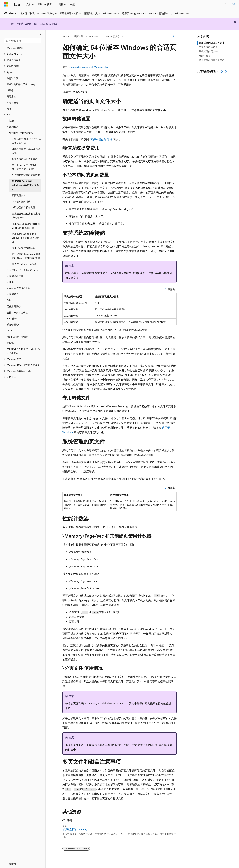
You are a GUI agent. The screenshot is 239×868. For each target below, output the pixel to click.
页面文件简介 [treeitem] (19, 195)
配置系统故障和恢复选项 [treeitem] (25, 159)
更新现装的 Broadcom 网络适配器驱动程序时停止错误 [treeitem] (26, 256)
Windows (93, 36)
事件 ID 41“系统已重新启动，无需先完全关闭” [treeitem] (25, 167)
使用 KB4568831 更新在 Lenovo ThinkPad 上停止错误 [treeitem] (26, 238)
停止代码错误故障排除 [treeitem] (24, 248)
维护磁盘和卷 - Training (75, 829)
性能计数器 (205, 56)
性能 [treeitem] (12, 121)
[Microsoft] (6, 4)
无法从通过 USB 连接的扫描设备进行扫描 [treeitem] (26, 141)
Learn (66, 36)
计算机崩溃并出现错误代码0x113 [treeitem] (26, 151)
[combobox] (23, 41)
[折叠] (41, 34)
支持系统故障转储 (208, 47)
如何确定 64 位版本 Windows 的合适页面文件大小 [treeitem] (26, 185)
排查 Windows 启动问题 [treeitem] (24, 264)
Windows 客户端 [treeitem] (15, 48)
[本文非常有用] (222, 71)
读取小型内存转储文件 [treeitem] (24, 207)
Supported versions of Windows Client (90, 67)
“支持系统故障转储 (101, 139)
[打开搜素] (226, 4)
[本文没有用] (226, 71)
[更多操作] (174, 37)
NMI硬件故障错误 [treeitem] (21, 201)
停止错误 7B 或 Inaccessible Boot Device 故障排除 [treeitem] (26, 226)
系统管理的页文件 (208, 51)
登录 (233, 4)
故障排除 (79, 36)
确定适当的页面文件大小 (212, 43)
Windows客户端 (112, 36)
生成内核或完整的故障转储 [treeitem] (26, 175)
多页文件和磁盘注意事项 (212, 60)
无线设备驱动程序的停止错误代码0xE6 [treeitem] (26, 216)
